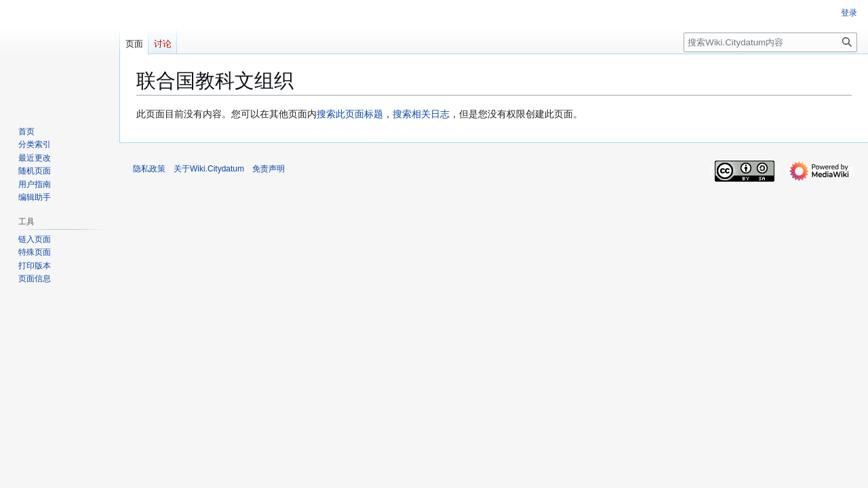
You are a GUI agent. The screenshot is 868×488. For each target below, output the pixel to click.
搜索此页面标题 (350, 114)
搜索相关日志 (421, 114)
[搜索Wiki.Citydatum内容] (770, 42)
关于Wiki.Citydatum (209, 169)
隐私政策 (149, 169)
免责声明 (269, 169)
